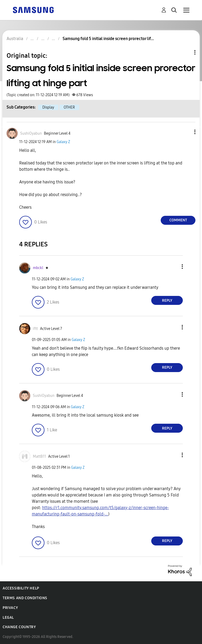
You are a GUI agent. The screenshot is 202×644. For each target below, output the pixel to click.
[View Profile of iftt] (35, 329)
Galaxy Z (63, 142)
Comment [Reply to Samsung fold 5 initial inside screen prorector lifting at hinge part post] (178, 220)
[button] (186, 132)
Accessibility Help (21, 588)
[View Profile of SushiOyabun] (31, 133)
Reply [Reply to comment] (167, 301)
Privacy (10, 608)
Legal (8, 618)
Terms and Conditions (25, 598)
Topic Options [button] (186, 52)
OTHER (69, 107)
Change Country (19, 627)
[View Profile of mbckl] (38, 268)
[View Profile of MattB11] (39, 457)
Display (48, 107)
